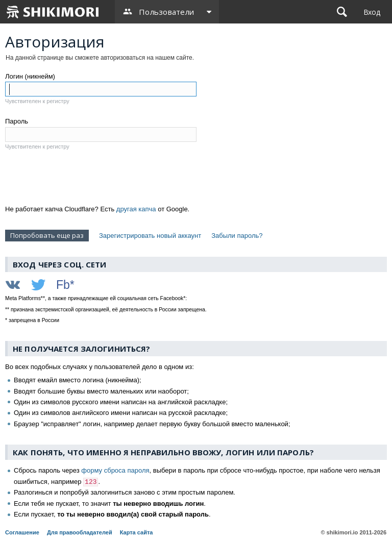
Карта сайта (137, 532)
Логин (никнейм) (30, 76)
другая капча (136, 209)
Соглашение (22, 532)
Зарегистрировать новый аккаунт (150, 236)
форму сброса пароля (115, 470)
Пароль (17, 121)
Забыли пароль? (237, 236)
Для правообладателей (80, 532)
